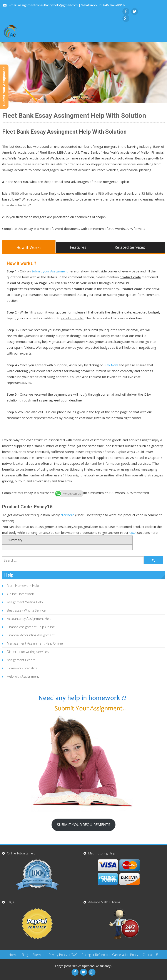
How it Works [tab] (29, 247)
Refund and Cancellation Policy (117, 955)
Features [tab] (78, 247)
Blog (25, 955)
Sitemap (38, 955)
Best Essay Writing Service (26, 610)
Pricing (86, 955)
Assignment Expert (21, 660)
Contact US (151, 955)
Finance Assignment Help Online (31, 627)
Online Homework (20, 594)
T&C (74, 955)
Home (13, 955)
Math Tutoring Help (102, 853)
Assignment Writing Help (25, 602)
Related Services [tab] (130, 247)
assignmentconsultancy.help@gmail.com (48, 5)
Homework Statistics (22, 668)
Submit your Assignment (50, 271)
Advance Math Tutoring (104, 902)
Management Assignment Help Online (35, 643)
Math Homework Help (23, 585)
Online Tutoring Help (21, 853)
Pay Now (111, 365)
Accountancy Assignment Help (29, 619)
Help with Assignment (23, 676)
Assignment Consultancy (95, 966)
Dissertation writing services (28, 652)
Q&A (133, 532)
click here (68, 515)
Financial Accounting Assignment (31, 635)
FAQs (11, 902)
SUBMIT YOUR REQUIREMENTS (84, 825)
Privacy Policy (58, 955)
